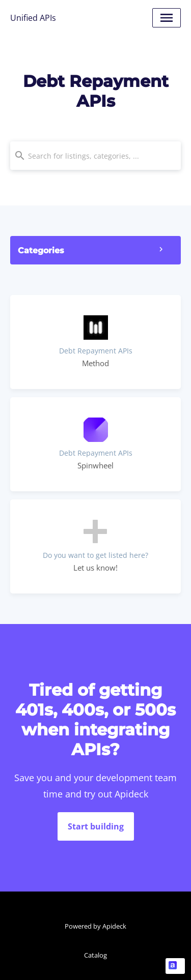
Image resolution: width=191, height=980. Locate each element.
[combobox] (95, 156)
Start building (96, 826)
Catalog (95, 955)
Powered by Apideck (95, 926)
